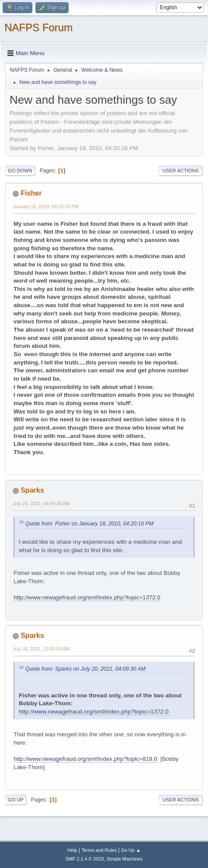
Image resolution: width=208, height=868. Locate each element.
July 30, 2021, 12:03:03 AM (41, 649)
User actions (181, 171)
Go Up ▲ (131, 850)
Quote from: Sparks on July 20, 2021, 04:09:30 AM (85, 669)
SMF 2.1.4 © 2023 (85, 859)
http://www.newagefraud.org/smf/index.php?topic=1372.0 (87, 597)
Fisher (31, 193)
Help (72, 850)
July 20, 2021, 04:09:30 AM (41, 504)
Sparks (32, 490)
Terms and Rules (99, 850)
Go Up (16, 800)
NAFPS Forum (38, 27)
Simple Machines (125, 859)
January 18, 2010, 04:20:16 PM (45, 206)
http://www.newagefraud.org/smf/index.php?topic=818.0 (85, 759)
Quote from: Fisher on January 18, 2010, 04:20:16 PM (89, 524)
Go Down (20, 171)
